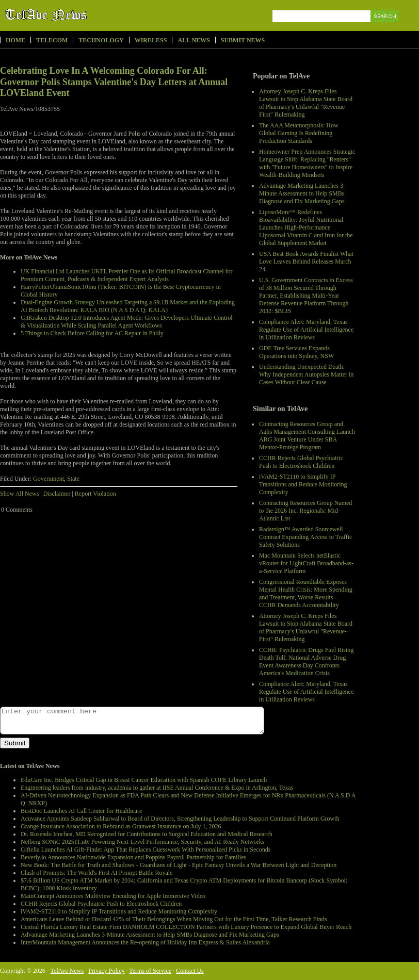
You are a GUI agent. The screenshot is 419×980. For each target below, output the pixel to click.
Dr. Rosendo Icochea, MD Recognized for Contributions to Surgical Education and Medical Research (147, 834)
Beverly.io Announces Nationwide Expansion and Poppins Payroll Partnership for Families (133, 857)
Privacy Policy (106, 971)
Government (49, 479)
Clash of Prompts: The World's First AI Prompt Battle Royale (96, 873)
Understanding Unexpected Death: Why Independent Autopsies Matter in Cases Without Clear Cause (306, 374)
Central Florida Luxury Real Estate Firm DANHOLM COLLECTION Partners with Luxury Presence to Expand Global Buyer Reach (186, 927)
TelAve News (76, 15)
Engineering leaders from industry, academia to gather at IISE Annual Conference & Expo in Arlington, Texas (157, 788)
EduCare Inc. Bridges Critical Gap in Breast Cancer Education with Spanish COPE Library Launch (144, 780)
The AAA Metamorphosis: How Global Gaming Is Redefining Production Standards (299, 133)
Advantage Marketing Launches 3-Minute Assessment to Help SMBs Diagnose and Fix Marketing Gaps (302, 193)
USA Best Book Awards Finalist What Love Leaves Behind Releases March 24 (306, 262)
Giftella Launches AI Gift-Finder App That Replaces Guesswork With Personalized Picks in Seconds (146, 850)
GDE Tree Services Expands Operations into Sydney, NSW (296, 352)
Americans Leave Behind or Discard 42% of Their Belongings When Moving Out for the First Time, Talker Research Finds (174, 919)
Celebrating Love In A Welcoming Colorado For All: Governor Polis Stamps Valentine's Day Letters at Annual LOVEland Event (114, 82)
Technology (101, 40)
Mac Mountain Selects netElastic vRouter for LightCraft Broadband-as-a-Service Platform (306, 563)
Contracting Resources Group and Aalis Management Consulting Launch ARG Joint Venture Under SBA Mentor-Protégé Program (307, 436)
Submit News (243, 40)
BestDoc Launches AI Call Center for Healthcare (81, 811)
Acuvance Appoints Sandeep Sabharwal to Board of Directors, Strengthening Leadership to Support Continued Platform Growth (180, 819)
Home (15, 40)
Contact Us (190, 971)
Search (385, 28)
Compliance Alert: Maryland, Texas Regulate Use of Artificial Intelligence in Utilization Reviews (306, 330)
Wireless (151, 40)
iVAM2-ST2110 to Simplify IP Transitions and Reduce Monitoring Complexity (303, 484)
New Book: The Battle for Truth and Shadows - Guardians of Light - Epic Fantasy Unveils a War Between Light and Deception (179, 865)
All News (194, 40)
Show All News (19, 494)
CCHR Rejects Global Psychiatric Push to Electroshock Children (301, 462)
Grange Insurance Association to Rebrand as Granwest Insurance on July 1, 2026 (121, 826)
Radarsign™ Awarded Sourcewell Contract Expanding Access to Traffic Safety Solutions (305, 537)
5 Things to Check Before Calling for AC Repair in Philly (92, 333)
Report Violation (95, 494)
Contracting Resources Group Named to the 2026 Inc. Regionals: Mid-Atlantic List (305, 511)
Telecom (52, 40)
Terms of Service (150, 971)
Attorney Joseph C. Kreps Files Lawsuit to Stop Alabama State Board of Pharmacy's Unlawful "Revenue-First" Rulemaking (306, 103)
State (73, 479)
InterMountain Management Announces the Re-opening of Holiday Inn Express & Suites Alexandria (145, 942)
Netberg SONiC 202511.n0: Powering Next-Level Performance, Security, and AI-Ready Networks (142, 842)
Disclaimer (57, 494)
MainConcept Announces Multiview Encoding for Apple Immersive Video (113, 896)
